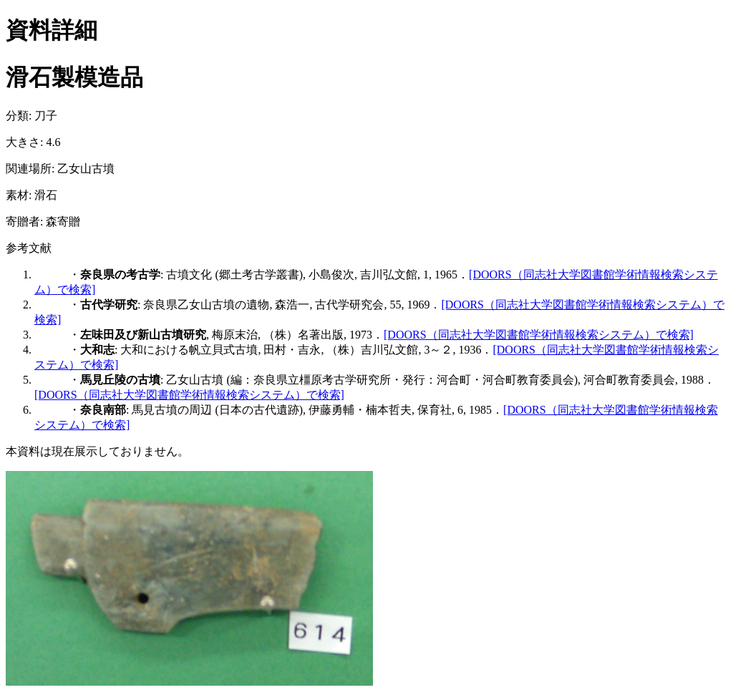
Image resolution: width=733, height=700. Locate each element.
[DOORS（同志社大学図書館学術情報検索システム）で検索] (539, 335)
